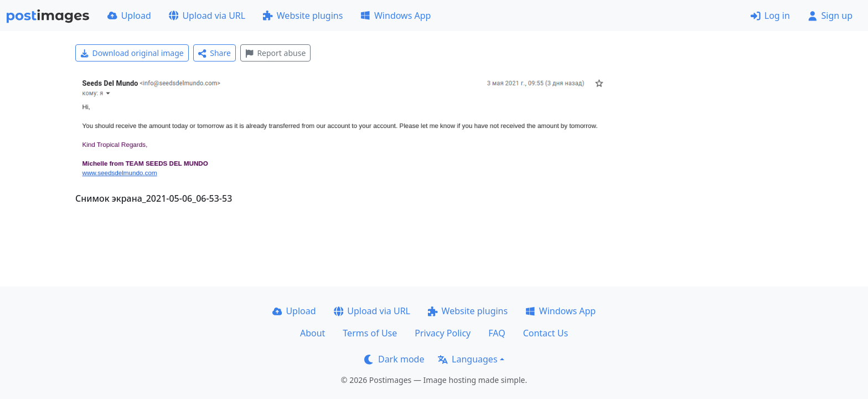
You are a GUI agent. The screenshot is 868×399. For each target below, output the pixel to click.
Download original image (132, 53)
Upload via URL (207, 16)
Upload (129, 16)
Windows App (396, 16)
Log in (770, 16)
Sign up (830, 16)
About (312, 333)
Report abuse (275, 53)
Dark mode (394, 359)
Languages (467, 359)
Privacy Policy (443, 333)
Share (215, 53)
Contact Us (546, 333)
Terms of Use (370, 333)
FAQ (497, 333)
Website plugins (303, 16)
